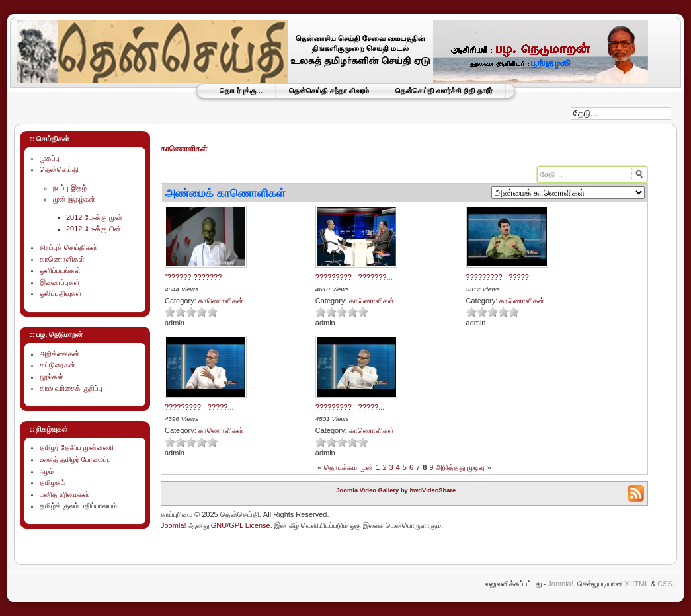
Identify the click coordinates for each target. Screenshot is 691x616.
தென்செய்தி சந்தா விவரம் (329, 91)
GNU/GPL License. (242, 525)
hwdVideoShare (432, 490)
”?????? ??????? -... (198, 277)
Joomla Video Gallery (367, 490)
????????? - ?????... (501, 277)
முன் (366, 467)
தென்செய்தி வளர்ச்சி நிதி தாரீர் (444, 91)
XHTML (636, 584)
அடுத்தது (450, 467)
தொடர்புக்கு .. (241, 91)
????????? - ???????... (354, 277)
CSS (665, 584)
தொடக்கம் (341, 467)
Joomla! (174, 525)
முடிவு (476, 467)
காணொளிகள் (221, 301)
